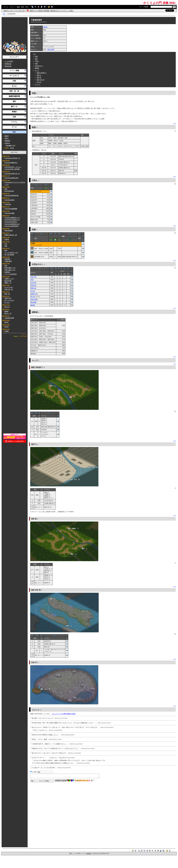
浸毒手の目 (8, 298)
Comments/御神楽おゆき (12, 224)
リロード (13, 7)
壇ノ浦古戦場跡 (9, 255)
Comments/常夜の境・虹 (12, 174)
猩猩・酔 (7, 294)
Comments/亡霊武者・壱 (12, 158)
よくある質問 (9, 61)
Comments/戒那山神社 (12, 178)
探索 (36, 59)
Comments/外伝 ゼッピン (13, 167)
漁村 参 (39, 77)
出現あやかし (39, 66)
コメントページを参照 (59, 714)
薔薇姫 (6, 311)
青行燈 (6, 327)
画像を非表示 (71, 714)
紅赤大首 (34, 283)
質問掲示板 (8, 64)
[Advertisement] (15, 29)
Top (4, 14)
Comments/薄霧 (9, 213)
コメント (38, 84)
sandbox (7, 143)
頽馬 (6, 266)
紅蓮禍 (6, 331)
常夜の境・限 (9, 289)
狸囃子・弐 (8, 283)
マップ (37, 71)
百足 (6, 244)
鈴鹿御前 (7, 272)
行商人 (37, 61)
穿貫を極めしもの (10, 270)
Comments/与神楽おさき (12, 220)
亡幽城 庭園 (8, 261)
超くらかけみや (9, 300)
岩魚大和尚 (34, 299)
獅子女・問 (8, 313)
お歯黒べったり (9, 279)
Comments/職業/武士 (11, 163)
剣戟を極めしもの (10, 268)
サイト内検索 (144, 7)
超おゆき (7, 307)
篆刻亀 (33, 305)
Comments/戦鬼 (9, 200)
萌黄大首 (34, 288)
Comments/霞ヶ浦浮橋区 (12, 169)
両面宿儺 (7, 259)
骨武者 (6, 322)
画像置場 (7, 141)
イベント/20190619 (11, 274)
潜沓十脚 (34, 277)
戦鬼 (6, 246)
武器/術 (7, 239)
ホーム (6, 7)
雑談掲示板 (8, 66)
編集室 (7, 136)
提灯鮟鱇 (34, 302)
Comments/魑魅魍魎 (11, 209)
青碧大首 (34, 285)
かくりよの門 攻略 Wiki (159, 3)
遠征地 (45, 27)
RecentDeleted (9, 191)
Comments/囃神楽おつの (12, 218)
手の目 (33, 291)
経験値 (37, 68)
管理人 (7, 138)
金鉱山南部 (51, 50)
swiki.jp (89, 854)
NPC (6, 189)
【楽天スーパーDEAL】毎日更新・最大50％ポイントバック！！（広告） (52, 11)
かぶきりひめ (9, 287)
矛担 (32, 280)
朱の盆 (33, 297)
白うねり (7, 303)
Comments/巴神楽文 (11, 222)
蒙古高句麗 (8, 281)
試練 (36, 64)
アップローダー (20, 11)
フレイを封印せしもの (11, 253)
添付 (27, 7)
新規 (23, 7)
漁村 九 (39, 75)
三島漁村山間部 (9, 318)
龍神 (6, 250)
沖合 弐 (39, 82)
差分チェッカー (9, 11)
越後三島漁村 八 (42, 73)
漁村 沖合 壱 (41, 80)
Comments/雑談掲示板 (12, 195)
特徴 (36, 56)
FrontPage (8, 204)
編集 (18, 7)
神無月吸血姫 (9, 231)
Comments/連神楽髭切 (12, 226)
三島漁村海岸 (36, 20)
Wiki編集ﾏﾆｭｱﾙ (10, 146)
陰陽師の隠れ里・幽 (11, 235)
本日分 (12, 148)
